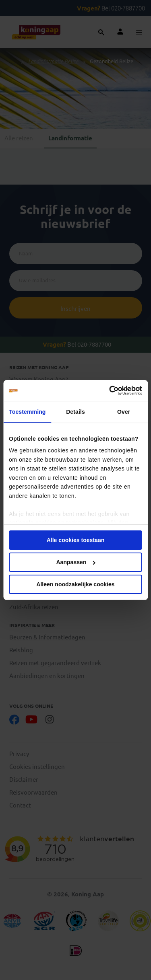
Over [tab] (124, 412)
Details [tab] (75, 412)
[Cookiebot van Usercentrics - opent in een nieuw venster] (108, 390)
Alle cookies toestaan (76, 540)
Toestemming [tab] (27, 412)
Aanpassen (76, 562)
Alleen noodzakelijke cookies (75, 584)
